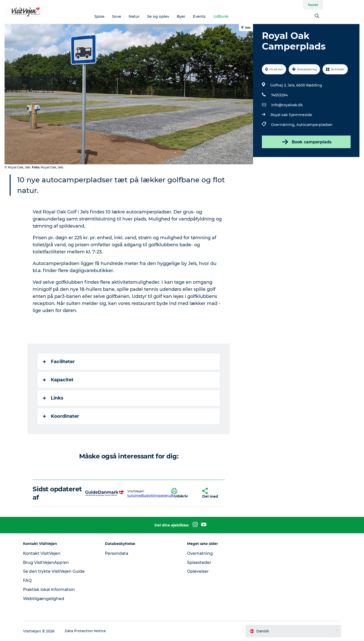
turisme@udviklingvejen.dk (151, 495)
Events (220, 16)
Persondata (118, 553)
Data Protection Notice (88, 631)
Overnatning (200, 553)
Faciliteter (59, 362)
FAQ (30, 580)
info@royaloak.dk (287, 105)
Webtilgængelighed (46, 599)
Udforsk (242, 16)
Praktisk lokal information (52, 590)
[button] (183, 493)
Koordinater (61, 416)
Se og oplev (179, 16)
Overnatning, (283, 125)
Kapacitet (59, 380)
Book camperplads (306, 142)
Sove (137, 16)
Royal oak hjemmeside (291, 115)
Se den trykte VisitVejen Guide (56, 571)
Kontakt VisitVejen (44, 553)
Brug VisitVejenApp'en (48, 562)
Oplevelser (198, 571)
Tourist (354, 5)
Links (53, 398)
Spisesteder (199, 562)
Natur (155, 16)
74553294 (279, 95)
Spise (120, 16)
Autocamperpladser (314, 125)
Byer (202, 16)
